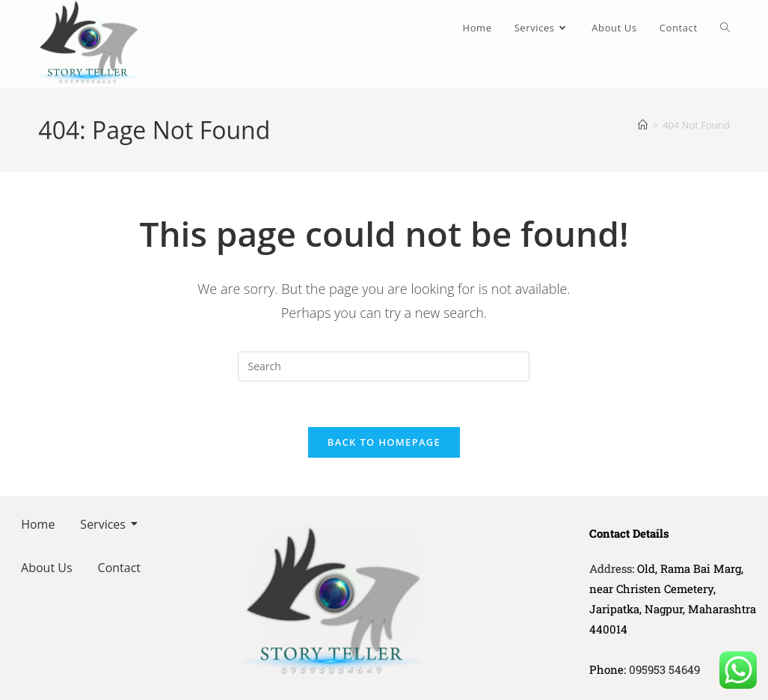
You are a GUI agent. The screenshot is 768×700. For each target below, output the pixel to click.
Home (38, 524)
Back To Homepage (384, 442)
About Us (47, 568)
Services (105, 524)
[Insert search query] (384, 366)
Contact (119, 568)
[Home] (643, 125)
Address (611, 568)
